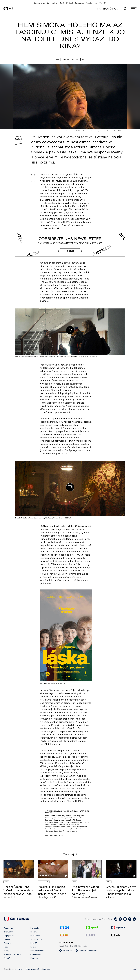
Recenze (66, 59)
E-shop (7, 951)
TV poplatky (9, 936)
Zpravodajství (52, 3)
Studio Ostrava (36, 939)
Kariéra (33, 947)
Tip (83, 59)
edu (96, 3)
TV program (79, 3)
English (20, 969)
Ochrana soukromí (32, 969)
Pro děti (89, 3)
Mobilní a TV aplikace (12, 954)
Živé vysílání (9, 932)
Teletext (7, 939)
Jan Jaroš (19, 139)
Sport (62, 3)
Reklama (34, 932)
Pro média (35, 928)
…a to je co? (44, 882)
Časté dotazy (36, 954)
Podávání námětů (37, 951)
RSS (135, 969)
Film (58, 59)
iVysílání (70, 3)
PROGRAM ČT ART (107, 9)
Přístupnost (46, 969)
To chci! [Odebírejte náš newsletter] (70, 251)
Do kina (75, 59)
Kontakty (34, 958)
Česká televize (39, 3)
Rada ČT (34, 943)
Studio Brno (35, 936)
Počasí (6, 947)
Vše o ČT (103, 3)
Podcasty (7, 943)
